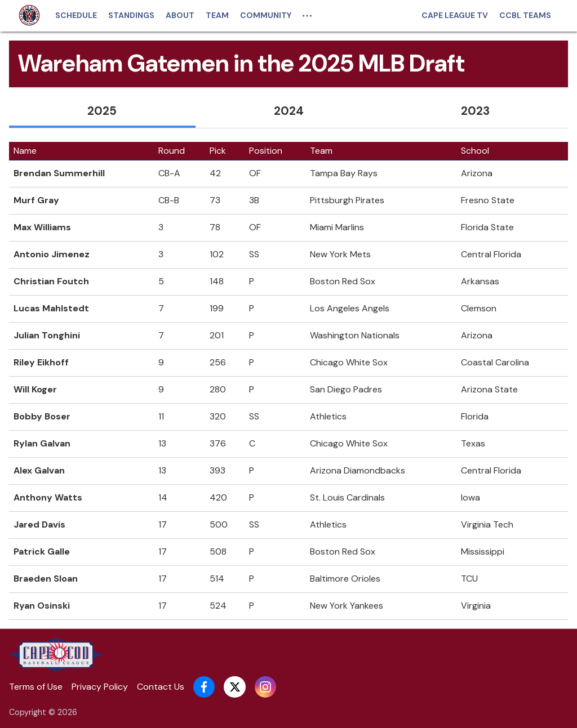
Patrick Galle (42, 551)
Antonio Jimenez (52, 254)
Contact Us (161, 687)
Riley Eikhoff (41, 362)
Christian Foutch (51, 281)
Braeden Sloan (46, 579)
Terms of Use (36, 687)
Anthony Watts (48, 497)
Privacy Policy (100, 687)
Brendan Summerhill (59, 173)
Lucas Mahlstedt (51, 308)
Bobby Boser (42, 416)
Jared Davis (39, 524)
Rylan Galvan (42, 443)
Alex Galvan (39, 470)
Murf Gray (36, 200)
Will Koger (35, 389)
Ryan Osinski (42, 606)
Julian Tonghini (47, 335)
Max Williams (42, 227)
